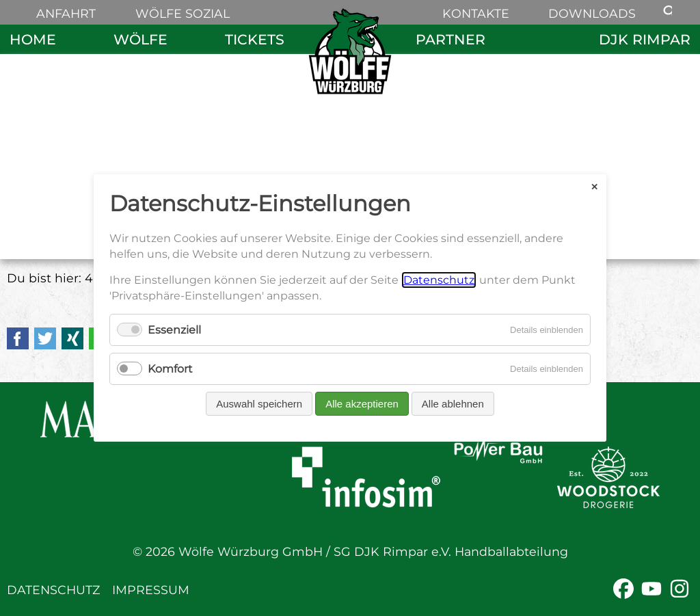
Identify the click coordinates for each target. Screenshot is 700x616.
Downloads (592, 13)
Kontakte (476, 13)
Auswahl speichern (259, 404)
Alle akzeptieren (362, 404)
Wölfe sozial (183, 13)
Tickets (255, 39)
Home (33, 39)
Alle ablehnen (453, 404)
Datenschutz (53, 590)
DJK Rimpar (645, 39)
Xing (72, 338)
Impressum (151, 590)
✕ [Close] (594, 186)
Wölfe (140, 39)
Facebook (18, 338)
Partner (450, 39)
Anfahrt (66, 13)
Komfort (170, 369)
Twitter (45, 338)
